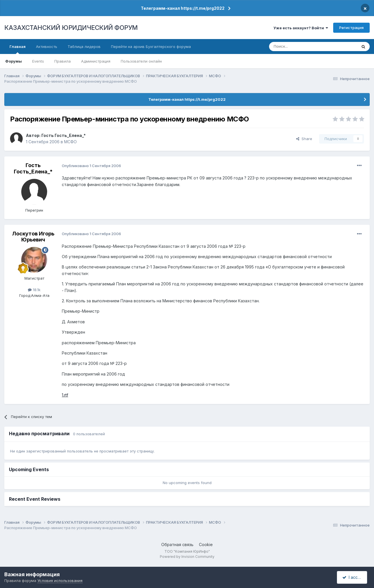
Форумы (14, 61)
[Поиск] (297, 47)
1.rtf (65, 395)
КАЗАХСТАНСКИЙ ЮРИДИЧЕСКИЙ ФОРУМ (71, 28)
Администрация (96, 61)
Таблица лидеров (84, 47)
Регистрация (351, 28)
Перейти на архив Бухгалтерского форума (151, 47)
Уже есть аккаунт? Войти (301, 28)
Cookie (206, 545)
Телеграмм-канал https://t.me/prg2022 (183, 8)
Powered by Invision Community (187, 557)
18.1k (34, 290)
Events (38, 61)
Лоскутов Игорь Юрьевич (33, 237)
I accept (353, 577)
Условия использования (60, 581)
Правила (63, 61)
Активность (47, 47)
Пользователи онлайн (141, 61)
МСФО (70, 142)
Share (304, 139)
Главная (18, 49)
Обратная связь (177, 545)
